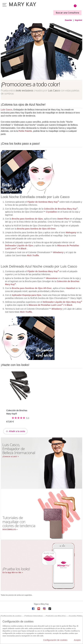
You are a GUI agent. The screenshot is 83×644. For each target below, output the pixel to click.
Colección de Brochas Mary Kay (60, 209)
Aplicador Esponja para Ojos (27, 295)
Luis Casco (7, 110)
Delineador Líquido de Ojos (19, 245)
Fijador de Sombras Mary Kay (43, 202)
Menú (4, 5)
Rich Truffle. (26, 312)
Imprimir (79, 20)
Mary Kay (77, 302)
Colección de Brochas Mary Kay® (17, 412)
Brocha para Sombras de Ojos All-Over (32, 288)
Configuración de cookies (55, 640)
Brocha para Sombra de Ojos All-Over (36, 229)
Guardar (68, 20)
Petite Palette (25, 131)
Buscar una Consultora (67, 13)
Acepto (77, 640)
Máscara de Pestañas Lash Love (50, 305)
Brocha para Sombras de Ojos (27, 219)
